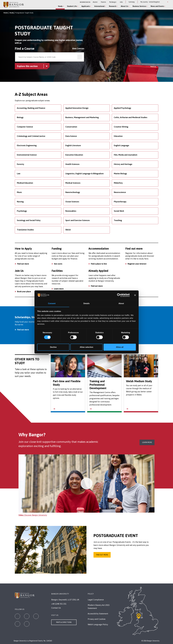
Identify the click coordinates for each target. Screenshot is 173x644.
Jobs (121, 2)
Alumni (95, 2)
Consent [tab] (52, 303)
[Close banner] (135, 295)
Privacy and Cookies (97, 619)
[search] (80, 57)
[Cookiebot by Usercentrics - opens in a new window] (119, 295)
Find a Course (25, 49)
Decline (53, 347)
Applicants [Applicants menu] (86, 6)
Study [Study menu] (60, 6)
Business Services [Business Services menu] (139, 6)
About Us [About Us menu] (124, 6)
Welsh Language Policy (98, 624)
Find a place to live (99, 264)
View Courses (78, 48)
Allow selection (87, 347)
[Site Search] (168, 6)
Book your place (24, 291)
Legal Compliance (96, 600)
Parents (103, 2)
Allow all (120, 347)
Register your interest (137, 264)
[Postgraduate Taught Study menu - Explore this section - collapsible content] (32, 66)
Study (12, 13)
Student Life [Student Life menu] (72, 6)
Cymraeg (132, 2)
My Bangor (113, 2)
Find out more (23, 264)
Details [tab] (86, 303)
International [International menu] (99, 6)
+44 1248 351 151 (59, 604)
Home (6, 13)
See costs (58, 264)
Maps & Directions (64, 622)
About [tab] (121, 303)
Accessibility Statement (98, 614)
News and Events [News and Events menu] (157, 6)
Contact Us (56, 608)
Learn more (59, 289)
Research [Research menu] (113, 6)
